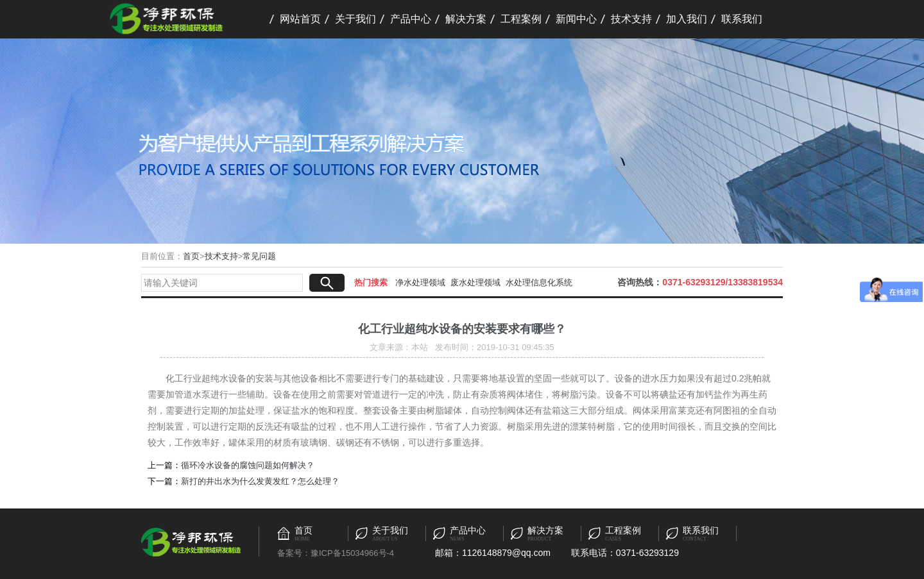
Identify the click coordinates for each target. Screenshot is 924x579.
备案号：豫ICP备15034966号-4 (336, 553)
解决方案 (466, 19)
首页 (191, 256)
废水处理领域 (475, 282)
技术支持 (631, 19)
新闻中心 (576, 19)
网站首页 (300, 19)
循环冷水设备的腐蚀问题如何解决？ (248, 465)
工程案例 (521, 19)
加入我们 (687, 19)
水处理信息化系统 (539, 282)
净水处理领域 (420, 282)
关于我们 (355, 19)
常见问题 (259, 256)
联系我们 (742, 19)
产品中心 (411, 19)
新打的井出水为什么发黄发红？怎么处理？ (260, 481)
